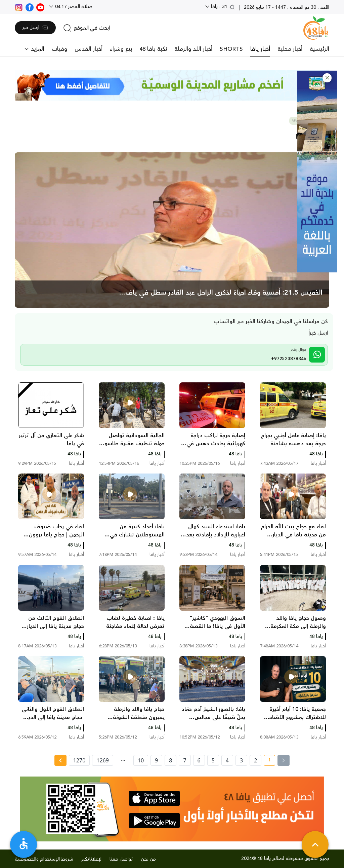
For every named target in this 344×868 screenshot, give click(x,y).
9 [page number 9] (156, 760)
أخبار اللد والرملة (193, 49)
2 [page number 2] (255, 760)
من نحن (148, 859)
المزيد (37, 49)
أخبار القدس (89, 49)
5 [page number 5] (213, 760)
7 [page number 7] (185, 760)
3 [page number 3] (241, 760)
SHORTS (231, 49)
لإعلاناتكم (91, 859)
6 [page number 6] (199, 760)
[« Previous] (284, 760)
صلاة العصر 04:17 (73, 7)
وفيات (59, 49)
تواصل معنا (121, 859)
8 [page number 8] (170, 760)
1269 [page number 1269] (103, 760)
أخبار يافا (260, 49)
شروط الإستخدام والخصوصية (44, 859)
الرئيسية (319, 49)
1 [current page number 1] (267, 761)
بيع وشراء (121, 49)
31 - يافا (223, 7)
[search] (87, 28)
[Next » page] (60, 760)
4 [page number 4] (227, 760)
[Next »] (60, 760)
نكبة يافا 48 (153, 49)
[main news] (172, 230)
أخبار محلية (290, 49)
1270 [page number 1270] (79, 760)
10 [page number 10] (141, 760)
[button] (327, 78)
